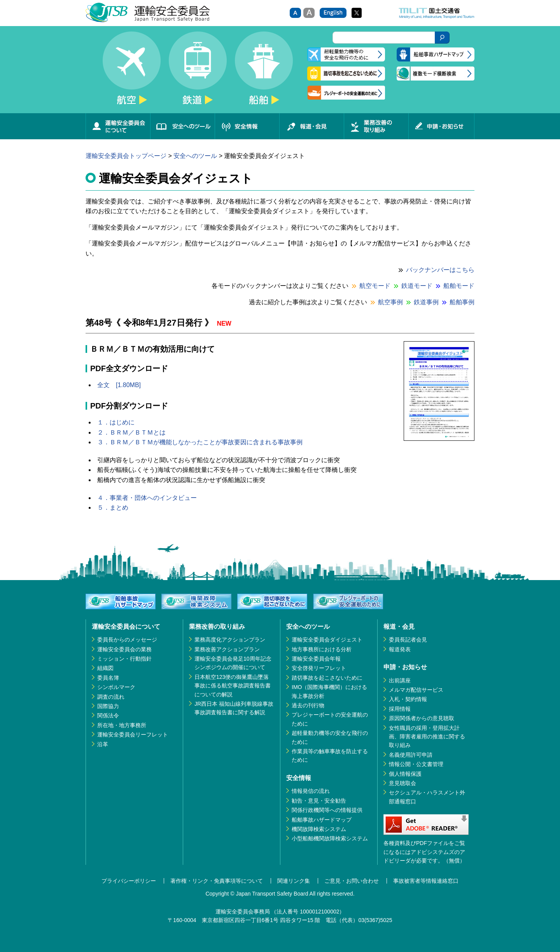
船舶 (264, 72)
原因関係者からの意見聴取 (422, 718)
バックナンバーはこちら (440, 270)
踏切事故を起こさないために (327, 678)
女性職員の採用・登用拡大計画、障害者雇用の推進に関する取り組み (427, 737)
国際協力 (108, 706)
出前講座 (400, 680)
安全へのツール (182, 126)
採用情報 (400, 709)
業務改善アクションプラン (227, 649)
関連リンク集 (294, 881)
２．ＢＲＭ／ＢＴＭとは (131, 432)
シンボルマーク (116, 687)
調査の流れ (111, 697)
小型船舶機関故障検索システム (330, 838)
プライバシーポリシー (129, 881)
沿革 (103, 744)
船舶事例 (462, 302)
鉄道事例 (426, 302)
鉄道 (198, 72)
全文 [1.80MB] (119, 385)
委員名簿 (108, 678)
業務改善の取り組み (376, 126)
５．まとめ (113, 508)
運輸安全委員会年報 (316, 659)
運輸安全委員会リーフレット (133, 735)
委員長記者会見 (408, 640)
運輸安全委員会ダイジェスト (327, 640)
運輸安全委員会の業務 (124, 649)
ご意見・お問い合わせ (352, 881)
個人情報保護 (405, 774)
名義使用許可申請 (411, 755)
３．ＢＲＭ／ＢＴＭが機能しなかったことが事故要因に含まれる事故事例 (200, 442)
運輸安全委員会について (118, 126)
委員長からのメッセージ (127, 640)
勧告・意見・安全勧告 (319, 801)
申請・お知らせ (441, 126)
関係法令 (108, 715)
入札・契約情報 (408, 699)
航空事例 (390, 302)
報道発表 (400, 649)
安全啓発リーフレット (319, 668)
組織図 (105, 668)
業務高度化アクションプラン (230, 640)
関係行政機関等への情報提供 (327, 810)
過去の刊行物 (308, 705)
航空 (131, 72)
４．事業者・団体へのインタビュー (147, 498)
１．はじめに (116, 422)
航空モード (375, 286)
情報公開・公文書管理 (416, 764)
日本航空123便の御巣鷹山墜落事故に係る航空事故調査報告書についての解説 (233, 686)
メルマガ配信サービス (416, 690)
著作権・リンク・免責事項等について (217, 881)
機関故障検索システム (319, 829)
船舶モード (459, 286)
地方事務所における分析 (322, 649)
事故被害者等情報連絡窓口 (426, 881)
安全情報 (247, 126)
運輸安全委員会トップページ (126, 156)
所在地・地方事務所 (122, 725)
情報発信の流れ (311, 791)
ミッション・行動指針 (124, 659)
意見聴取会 (402, 783)
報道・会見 (311, 126)
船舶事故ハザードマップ (322, 820)
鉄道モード (417, 286)
